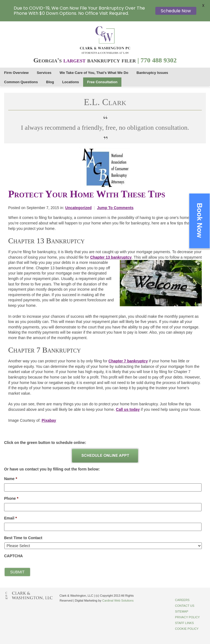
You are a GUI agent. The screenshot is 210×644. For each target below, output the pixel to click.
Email (11, 518)
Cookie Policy (187, 629)
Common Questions (21, 82)
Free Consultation (102, 82)
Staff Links (184, 623)
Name (11, 479)
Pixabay (49, 420)
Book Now (200, 220)
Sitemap (182, 611)
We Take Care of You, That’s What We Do (94, 73)
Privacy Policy (187, 617)
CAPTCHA (13, 556)
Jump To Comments (115, 208)
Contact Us (185, 606)
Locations (70, 82)
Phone (11, 498)
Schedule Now (176, 11)
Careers (182, 600)
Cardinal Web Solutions (118, 600)
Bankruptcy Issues (152, 73)
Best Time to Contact (23, 538)
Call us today (128, 409)
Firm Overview (16, 73)
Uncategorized (78, 208)
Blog (50, 82)
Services (44, 73)
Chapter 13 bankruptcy (111, 257)
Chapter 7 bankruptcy (128, 361)
